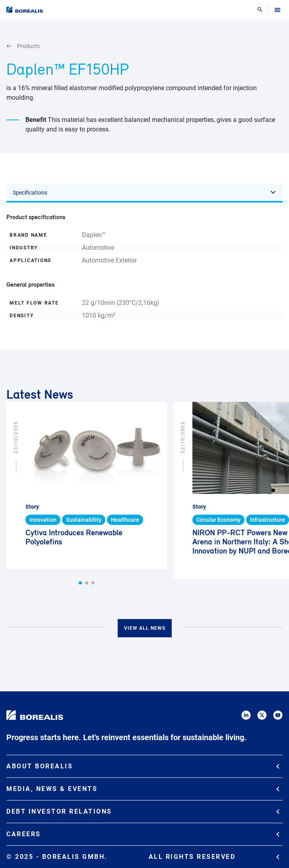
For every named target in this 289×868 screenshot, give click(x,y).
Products (23, 46)
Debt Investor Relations (143, 811)
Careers (143, 834)
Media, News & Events (143, 789)
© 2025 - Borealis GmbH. (143, 857)
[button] (80, 583)
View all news (145, 628)
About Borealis (143, 766)
